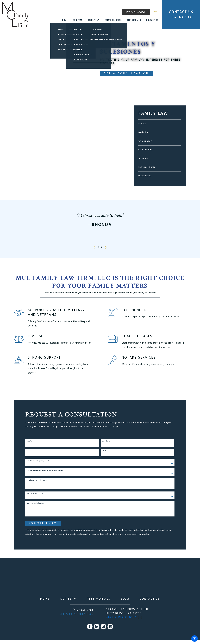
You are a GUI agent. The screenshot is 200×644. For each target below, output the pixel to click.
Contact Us (150, 599)
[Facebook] (90, 627)
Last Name (106, 441)
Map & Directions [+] (124, 618)
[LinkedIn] (97, 627)
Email (104, 451)
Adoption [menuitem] (143, 158)
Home (45, 599)
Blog (156, 12)
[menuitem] (65, 20)
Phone (29, 451)
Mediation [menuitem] (143, 132)
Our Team (68, 599)
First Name (31, 441)
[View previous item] (94, 247)
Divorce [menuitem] (142, 124)
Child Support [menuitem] (145, 141)
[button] (195, 639)
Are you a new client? (35, 494)
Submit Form (43, 523)
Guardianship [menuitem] (145, 176)
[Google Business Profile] (110, 627)
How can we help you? (35, 503)
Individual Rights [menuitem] (147, 167)
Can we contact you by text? (38, 461)
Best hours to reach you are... (37, 480)
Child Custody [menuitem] (145, 150)
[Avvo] (103, 627)
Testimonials (99, 599)
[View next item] (106, 247)
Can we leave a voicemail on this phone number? (45, 471)
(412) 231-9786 (181, 17)
